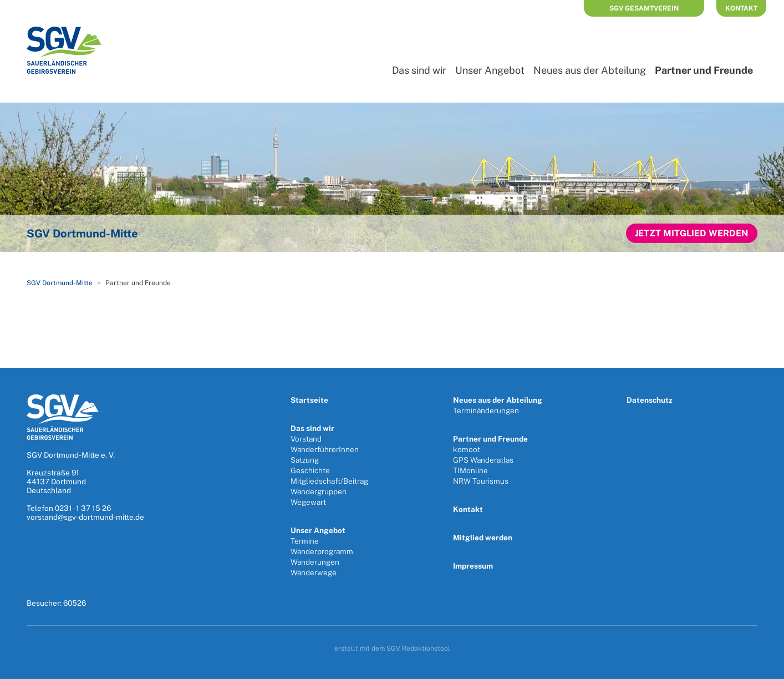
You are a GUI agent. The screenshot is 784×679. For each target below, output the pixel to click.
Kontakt (741, 8)
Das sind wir (419, 70)
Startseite (309, 400)
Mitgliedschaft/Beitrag (329, 481)
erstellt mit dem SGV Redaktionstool (392, 648)
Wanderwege (314, 572)
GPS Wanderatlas (483, 460)
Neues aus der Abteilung (590, 70)
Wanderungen (315, 562)
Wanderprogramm (322, 551)
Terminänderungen (486, 411)
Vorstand (306, 439)
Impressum (473, 566)
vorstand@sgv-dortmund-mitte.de (85, 517)
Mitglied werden (483, 538)
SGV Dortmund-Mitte (60, 283)
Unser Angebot (490, 70)
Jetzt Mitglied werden (692, 233)
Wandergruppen (319, 491)
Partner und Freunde (490, 439)
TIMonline (470, 470)
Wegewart (308, 502)
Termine (305, 541)
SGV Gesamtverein (644, 8)
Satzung (305, 460)
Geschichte (310, 470)
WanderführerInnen (325, 449)
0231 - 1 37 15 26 (83, 508)
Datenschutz (650, 400)
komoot (467, 449)
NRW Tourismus (481, 481)
